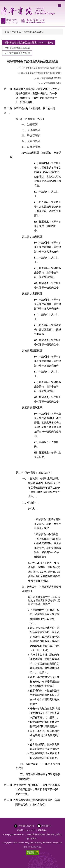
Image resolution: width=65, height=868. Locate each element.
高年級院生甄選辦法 (33, 32)
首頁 (7, 32)
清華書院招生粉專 (26, 826)
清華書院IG (46, 826)
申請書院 (16, 32)
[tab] (29, 42)
